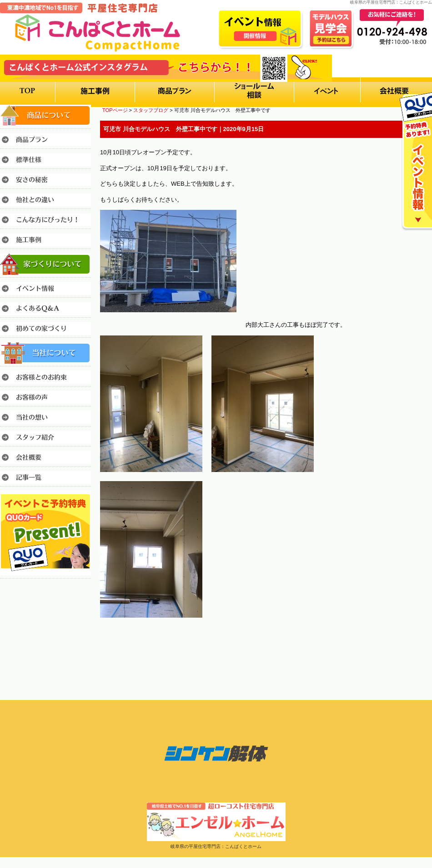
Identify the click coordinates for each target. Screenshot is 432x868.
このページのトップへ (409, 643)
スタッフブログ (151, 110)
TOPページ (115, 110)
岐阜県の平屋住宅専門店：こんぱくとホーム (216, 846)
